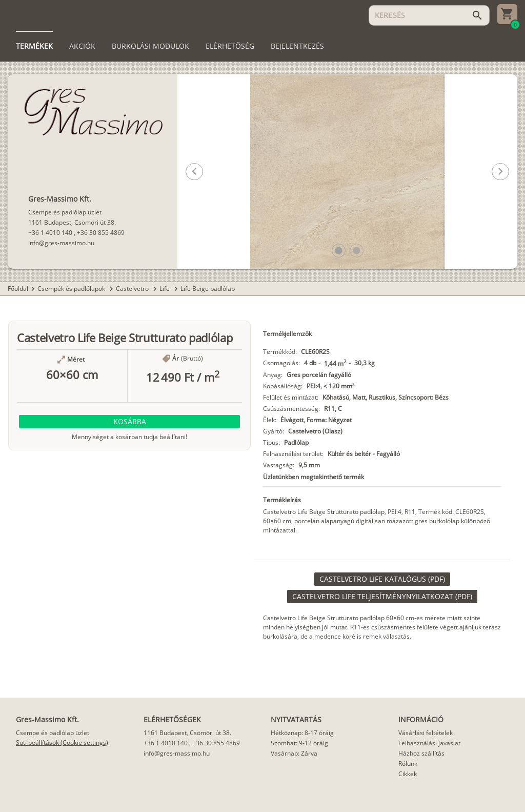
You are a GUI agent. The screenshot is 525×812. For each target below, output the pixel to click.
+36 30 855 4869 (101, 233)
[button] (339, 251)
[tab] (34, 46)
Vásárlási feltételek (426, 733)
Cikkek (408, 774)
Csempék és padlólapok (72, 289)
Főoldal (18, 289)
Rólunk (408, 764)
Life (165, 289)
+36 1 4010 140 (50, 233)
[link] (382, 579)
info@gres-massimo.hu (61, 243)
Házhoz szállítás (421, 753)
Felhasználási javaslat (429, 743)
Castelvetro (133, 289)
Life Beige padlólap (208, 289)
